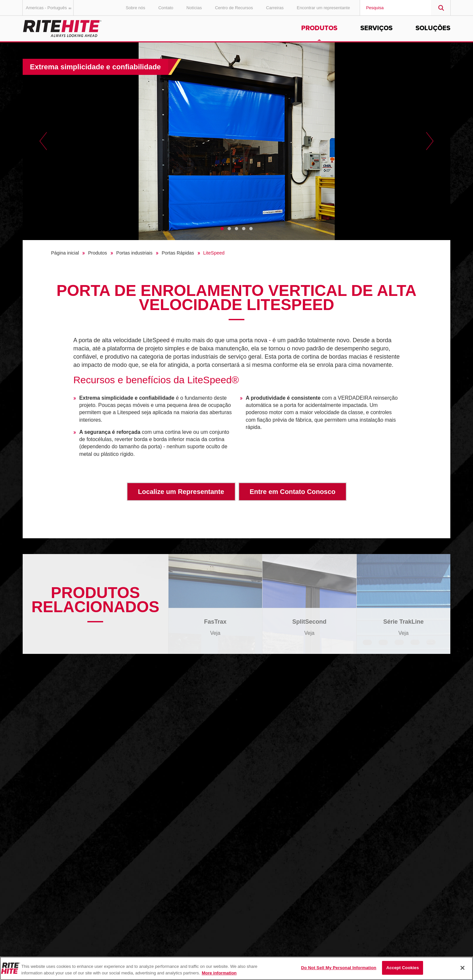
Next (430, 141)
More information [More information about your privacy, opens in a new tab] (219, 973)
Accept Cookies (403, 968)
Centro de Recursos (234, 8)
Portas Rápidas (178, 253)
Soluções (433, 28)
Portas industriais (134, 253)
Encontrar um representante (324, 8)
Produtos (319, 28)
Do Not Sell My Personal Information (338, 968)
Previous (43, 141)
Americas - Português (50, 8)
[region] (236, 968)
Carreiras (275, 8)
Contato (166, 8)
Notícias (194, 8)
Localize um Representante (181, 492)
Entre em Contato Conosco (293, 492)
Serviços (376, 28)
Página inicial (65, 253)
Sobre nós (135, 8)
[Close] (462, 968)
